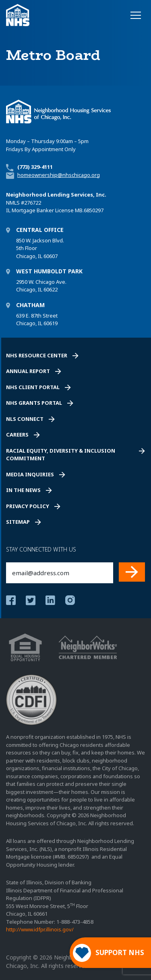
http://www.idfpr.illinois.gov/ (40, 929)
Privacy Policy (28, 506)
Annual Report (28, 371)
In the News (23, 490)
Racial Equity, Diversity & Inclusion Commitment (61, 455)
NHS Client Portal (33, 387)
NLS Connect (25, 419)
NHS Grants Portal (34, 403)
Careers (17, 435)
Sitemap (18, 522)
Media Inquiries (30, 474)
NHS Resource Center (37, 355)
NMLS (13, 203)
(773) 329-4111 (35, 167)
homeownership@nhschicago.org (59, 175)
